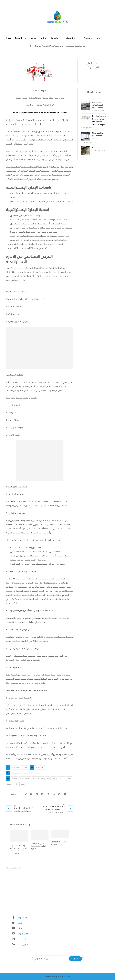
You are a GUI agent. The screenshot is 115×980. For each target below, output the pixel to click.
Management (40, 773)
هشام (23, 784)
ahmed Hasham (25, 779)
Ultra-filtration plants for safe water (98, 136)
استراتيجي (61, 779)
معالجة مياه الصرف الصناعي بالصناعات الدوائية (99, 105)
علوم (16, 784)
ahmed (14, 779)
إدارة (48, 779)
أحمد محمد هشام (38, 779)
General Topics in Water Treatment (23, 773)
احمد (54, 779)
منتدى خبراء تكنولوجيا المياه (19, 767)
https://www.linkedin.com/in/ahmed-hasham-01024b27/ (40, 113)
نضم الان (75, 959)
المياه (69, 779)
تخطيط (9, 784)
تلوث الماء (96, 148)
